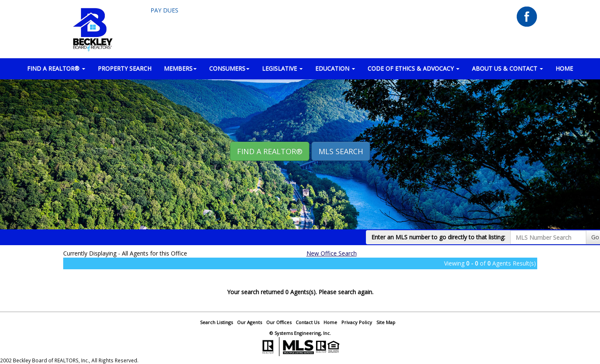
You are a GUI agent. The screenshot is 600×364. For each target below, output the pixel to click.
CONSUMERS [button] (229, 68)
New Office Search (332, 253)
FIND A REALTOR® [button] (56, 68)
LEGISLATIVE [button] (282, 68)
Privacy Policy (357, 322)
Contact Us (307, 322)
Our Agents (249, 322)
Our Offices (279, 322)
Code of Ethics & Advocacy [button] (414, 68)
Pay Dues (164, 10)
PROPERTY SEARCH (125, 68)
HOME (564, 68)
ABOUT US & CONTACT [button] (507, 68)
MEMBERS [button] (180, 68)
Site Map (386, 322)
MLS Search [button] (341, 151)
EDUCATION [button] (335, 68)
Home (330, 322)
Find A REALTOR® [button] (270, 151)
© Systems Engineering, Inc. (300, 333)
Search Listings (216, 322)
